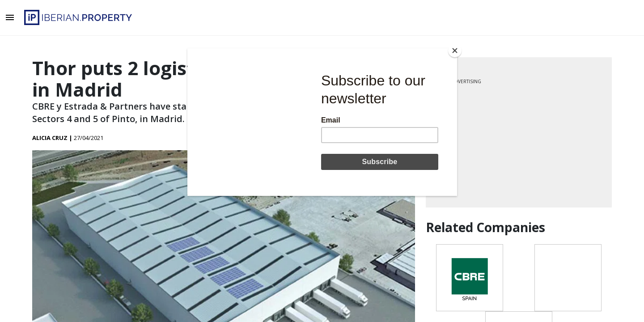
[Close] (455, 51)
